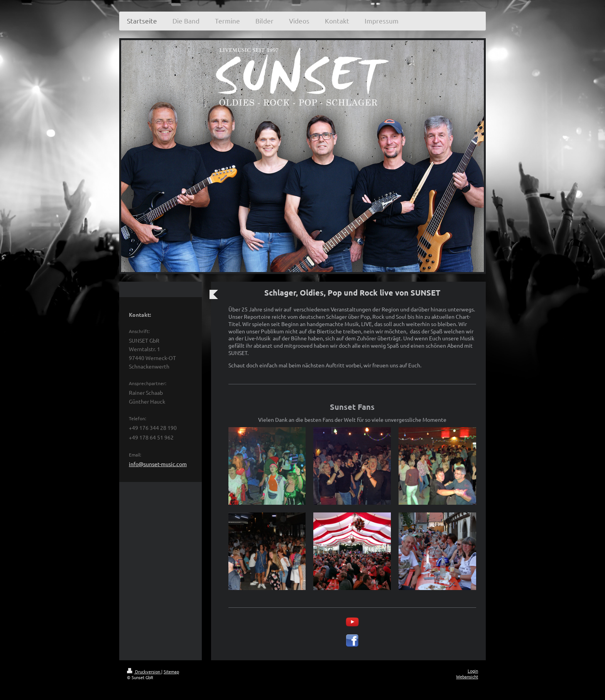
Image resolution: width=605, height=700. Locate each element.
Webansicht (467, 676)
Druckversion (144, 671)
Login (473, 671)
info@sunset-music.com (158, 464)
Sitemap (171, 671)
